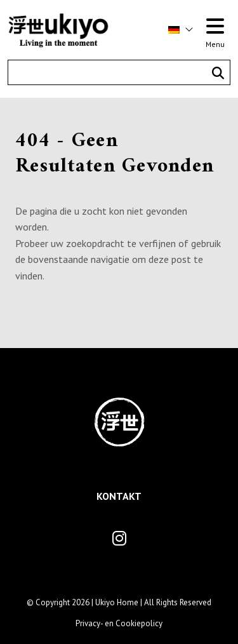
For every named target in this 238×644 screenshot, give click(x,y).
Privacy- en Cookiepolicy (119, 623)
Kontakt (119, 496)
